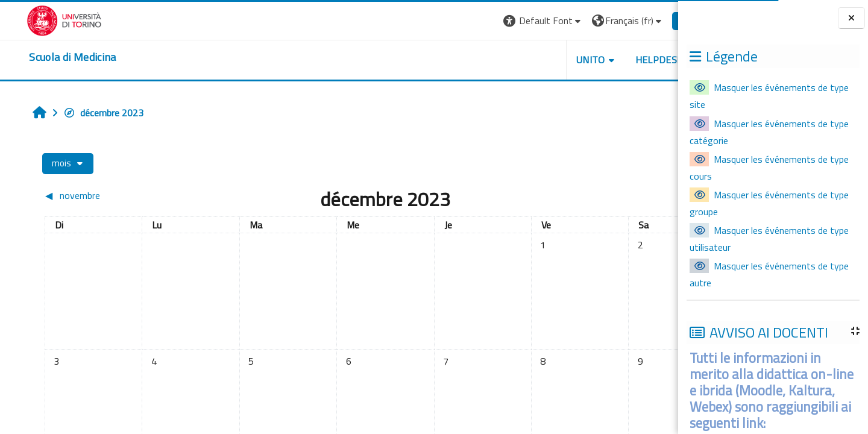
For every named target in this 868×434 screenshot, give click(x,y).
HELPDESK (605, 60)
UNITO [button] (537, 60)
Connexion (648, 20)
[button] (489, 21)
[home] (46, 57)
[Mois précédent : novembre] (104, 195)
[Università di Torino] (38, 19)
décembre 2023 (83, 113)
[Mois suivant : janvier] (586, 195)
